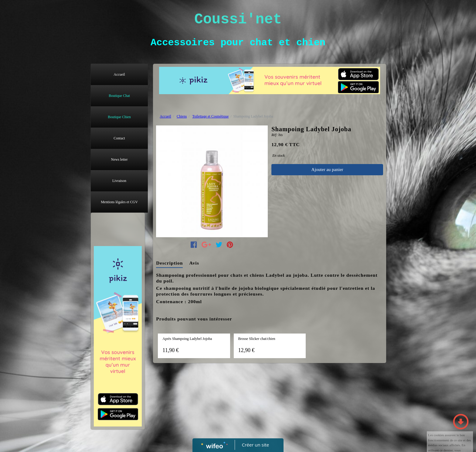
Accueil (119, 74)
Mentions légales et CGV (119, 202)
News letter (119, 159)
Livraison (119, 181)
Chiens (182, 116)
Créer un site (255, 445)
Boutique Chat (119, 96)
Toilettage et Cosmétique (210, 116)
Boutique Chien (119, 117)
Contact (119, 138)
